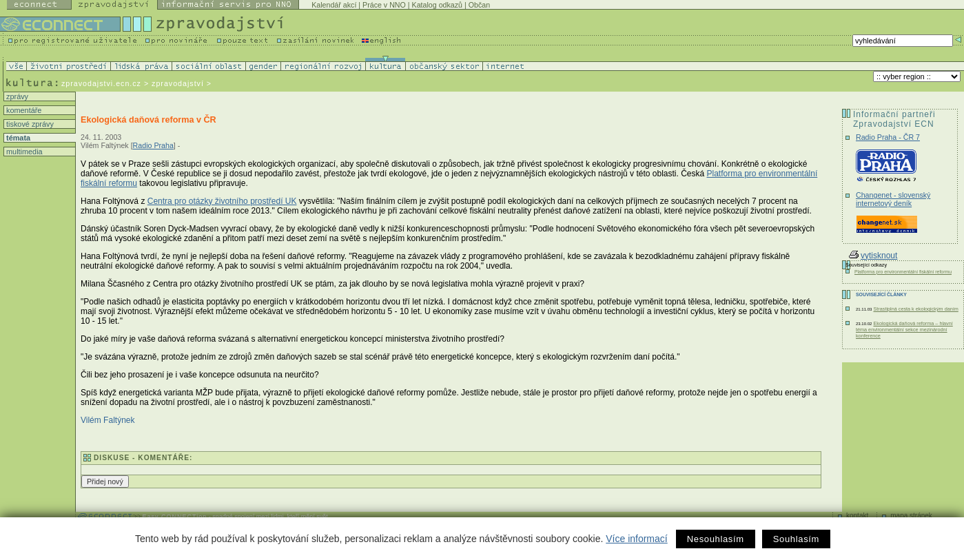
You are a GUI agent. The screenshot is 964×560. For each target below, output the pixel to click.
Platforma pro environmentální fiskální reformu (903, 272)
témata (17, 138)
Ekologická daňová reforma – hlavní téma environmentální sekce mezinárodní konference (904, 330)
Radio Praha (153, 145)
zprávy (16, 96)
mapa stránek (911, 516)
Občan (479, 5)
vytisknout (873, 256)
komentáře (23, 110)
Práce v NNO (384, 5)
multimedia (23, 152)
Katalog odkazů (437, 5)
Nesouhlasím (716, 539)
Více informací (636, 539)
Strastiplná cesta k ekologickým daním (915, 309)
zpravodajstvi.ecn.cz (101, 83)
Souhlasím (796, 539)
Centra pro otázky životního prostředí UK (222, 201)
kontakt (857, 516)
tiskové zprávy (29, 124)
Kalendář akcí (334, 5)
